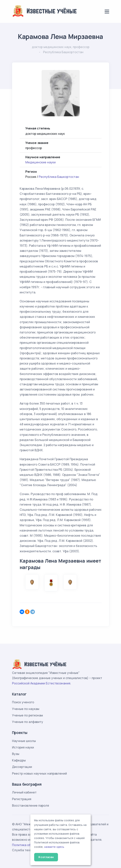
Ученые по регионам (27, 715)
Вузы (16, 754)
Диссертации (22, 767)
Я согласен (46, 857)
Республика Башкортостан (59, 177)
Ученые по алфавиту (28, 722)
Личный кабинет (24, 792)
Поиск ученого (23, 702)
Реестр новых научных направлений (39, 773)
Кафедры (19, 760)
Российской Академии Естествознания (41, 683)
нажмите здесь (54, 847)
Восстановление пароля (30, 805)
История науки (23, 747)
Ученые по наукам (26, 709)
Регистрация (22, 799)
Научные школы (24, 741)
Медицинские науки (40, 162)
